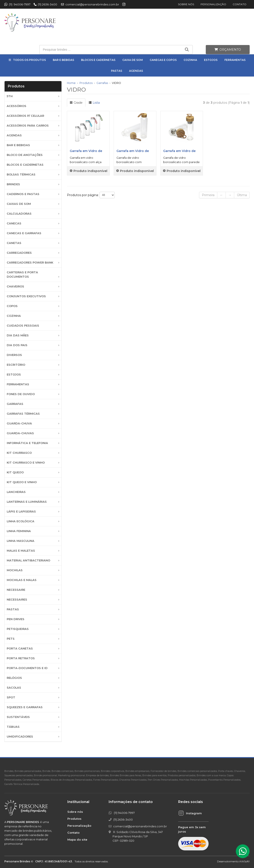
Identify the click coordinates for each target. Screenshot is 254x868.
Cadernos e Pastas (23, 194)
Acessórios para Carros (28, 126)
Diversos (14, 355)
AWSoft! (244, 861)
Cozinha (190, 60)
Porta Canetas (20, 648)
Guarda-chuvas (20, 433)
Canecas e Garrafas (24, 233)
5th (10, 96)
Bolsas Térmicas (21, 174)
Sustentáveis (18, 717)
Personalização (213, 4)
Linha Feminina (19, 531)
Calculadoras (19, 214)
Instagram (194, 813)
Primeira (208, 195)
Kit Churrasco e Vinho (26, 463)
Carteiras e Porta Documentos (22, 275)
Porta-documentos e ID (27, 668)
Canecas (14, 223)
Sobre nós (186, 4)
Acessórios (17, 106)
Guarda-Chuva (19, 423)
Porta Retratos (21, 658)
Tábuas (13, 727)
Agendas (136, 71)
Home (71, 83)
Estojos (211, 60)
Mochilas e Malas (22, 580)
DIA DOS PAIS (17, 345)
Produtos (86, 83)
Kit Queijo (15, 472)
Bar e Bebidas (63, 60)
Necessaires (17, 600)
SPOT (11, 697)
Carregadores (19, 253)
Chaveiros (15, 286)
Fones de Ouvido (21, 394)
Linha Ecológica (21, 521)
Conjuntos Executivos (26, 296)
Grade (76, 103)
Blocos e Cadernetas (98, 60)
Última (242, 195)
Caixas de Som (19, 204)
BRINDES (13, 184)
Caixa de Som (133, 60)
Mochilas (15, 570)
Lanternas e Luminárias (27, 502)
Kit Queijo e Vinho (22, 482)
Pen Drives (16, 619)
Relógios (14, 678)
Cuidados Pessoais (23, 326)
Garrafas (15, 404)
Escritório (16, 365)
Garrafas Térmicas (23, 414)
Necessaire (16, 590)
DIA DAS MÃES (18, 335)
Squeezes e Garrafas (25, 707)
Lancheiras (16, 492)
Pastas (117, 71)
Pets (11, 639)
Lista (94, 103)
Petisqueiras (18, 629)
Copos (12, 306)
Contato (240, 4)
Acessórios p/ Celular (25, 116)
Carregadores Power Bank (30, 263)
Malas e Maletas (21, 551)
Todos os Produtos (29, 60)
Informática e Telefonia (27, 443)
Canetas (14, 243)
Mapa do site (77, 840)
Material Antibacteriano (28, 560)
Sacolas (14, 688)
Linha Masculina (21, 541)
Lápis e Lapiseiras (21, 512)
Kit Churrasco (19, 453)
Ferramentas (235, 60)
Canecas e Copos (163, 60)
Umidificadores (20, 737)
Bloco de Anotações (25, 155)
